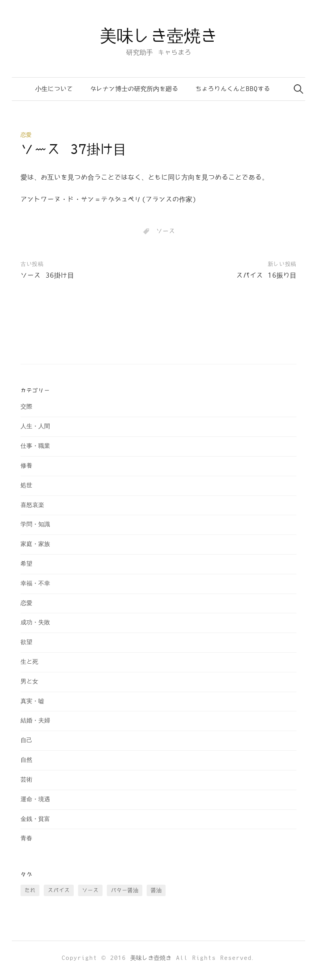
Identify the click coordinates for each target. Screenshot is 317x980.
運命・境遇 (35, 799)
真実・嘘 (32, 701)
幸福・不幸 (35, 584)
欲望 (26, 642)
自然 (26, 760)
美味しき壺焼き (158, 36)
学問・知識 (35, 524)
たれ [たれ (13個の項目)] (30, 890)
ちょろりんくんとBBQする (233, 89)
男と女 (29, 682)
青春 (26, 838)
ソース (166, 231)
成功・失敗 (35, 623)
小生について (54, 89)
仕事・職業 (35, 446)
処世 (26, 485)
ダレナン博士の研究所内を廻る (134, 89)
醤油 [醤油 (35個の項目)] (156, 890)
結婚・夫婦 (35, 721)
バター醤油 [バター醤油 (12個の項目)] (125, 890)
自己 (26, 740)
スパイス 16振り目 (266, 276)
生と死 (29, 662)
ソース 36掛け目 (47, 276)
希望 (26, 564)
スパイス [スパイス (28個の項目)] (59, 890)
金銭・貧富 (35, 819)
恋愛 (26, 135)
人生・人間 (35, 426)
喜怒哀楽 (32, 505)
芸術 (26, 780)
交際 (26, 407)
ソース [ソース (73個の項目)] (90, 890)
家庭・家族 (35, 544)
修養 (26, 466)
